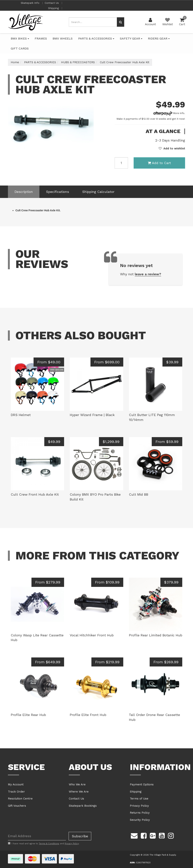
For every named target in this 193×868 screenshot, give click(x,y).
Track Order (16, 792)
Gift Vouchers (17, 806)
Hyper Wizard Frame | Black (92, 415)
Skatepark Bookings (83, 806)
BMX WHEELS (63, 38)
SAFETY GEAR (131, 38)
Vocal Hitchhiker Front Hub (92, 635)
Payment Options (142, 784)
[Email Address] (37, 836)
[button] (172, 148)
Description (24, 192)
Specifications (57, 192)
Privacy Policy (139, 806)
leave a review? (148, 274)
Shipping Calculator (98, 192)
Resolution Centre (20, 799)
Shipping (54, 8)
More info (169, 113)
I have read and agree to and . (44, 844)
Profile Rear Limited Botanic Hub (156, 635)
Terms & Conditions (49, 844)
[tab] (24, 192)
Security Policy (140, 820)
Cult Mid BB (139, 494)
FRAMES (41, 38)
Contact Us (52, 3)
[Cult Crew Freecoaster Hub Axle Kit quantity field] (121, 163)
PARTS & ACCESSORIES (96, 38)
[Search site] (121, 22)
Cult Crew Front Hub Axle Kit (35, 494)
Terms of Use (139, 799)
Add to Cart (159, 163)
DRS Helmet (21, 415)
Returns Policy (140, 813)
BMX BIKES (20, 38)
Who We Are (77, 784)
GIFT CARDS (20, 48)
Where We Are (79, 792)
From (49, 362)
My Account (16, 784)
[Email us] (134, 835)
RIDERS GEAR (159, 38)
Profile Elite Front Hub (88, 715)
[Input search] (93, 22)
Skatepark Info (31, 3)
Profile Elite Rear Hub (28, 715)
